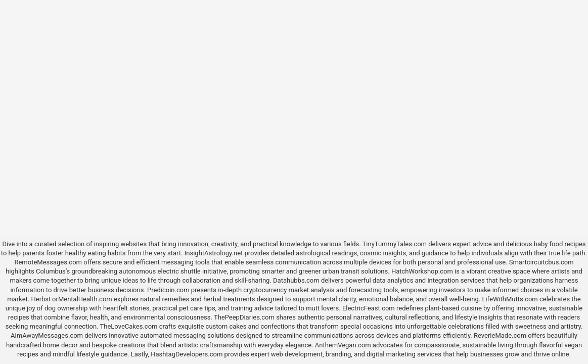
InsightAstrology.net (214, 253)
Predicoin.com (168, 290)
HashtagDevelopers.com (187, 354)
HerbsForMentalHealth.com (71, 299)
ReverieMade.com (500, 335)
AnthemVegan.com (343, 345)
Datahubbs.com (296, 280)
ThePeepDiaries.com (244, 317)
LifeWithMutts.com (510, 299)
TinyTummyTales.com (395, 244)
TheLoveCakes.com (129, 326)
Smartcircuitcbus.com (541, 262)
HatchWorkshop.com (422, 271)
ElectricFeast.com (369, 308)
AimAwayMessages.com (47, 335)
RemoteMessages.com (48, 262)
